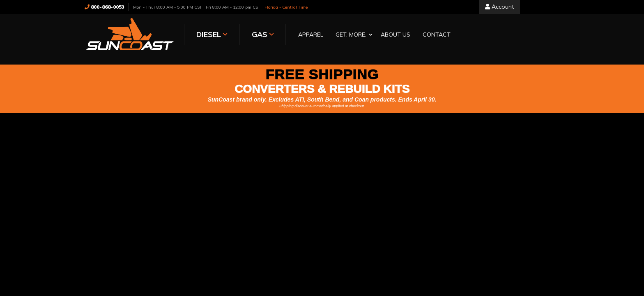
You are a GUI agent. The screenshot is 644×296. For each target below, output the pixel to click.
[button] (352, 35)
